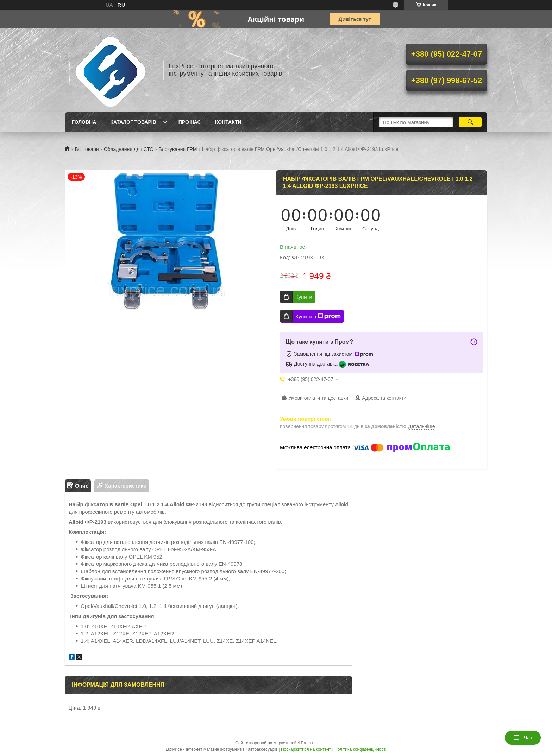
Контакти (228, 122)
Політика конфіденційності (360, 749)
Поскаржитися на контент (306, 749)
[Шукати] (470, 122)
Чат (523, 738)
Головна (84, 122)
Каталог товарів (133, 122)
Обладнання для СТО (129, 149)
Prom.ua (309, 743)
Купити (304, 297)
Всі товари (87, 149)
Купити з (318, 316)
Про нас (190, 122)
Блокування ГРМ (178, 149)
